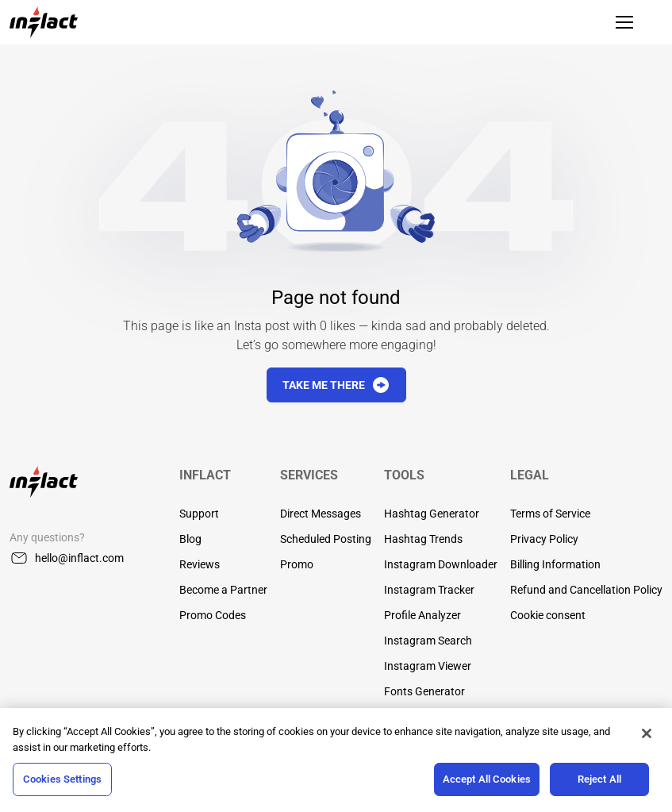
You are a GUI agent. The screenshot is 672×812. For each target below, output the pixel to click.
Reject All (599, 779)
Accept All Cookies (487, 779)
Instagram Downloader (441, 564)
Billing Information (555, 564)
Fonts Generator (424, 691)
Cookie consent (548, 615)
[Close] (647, 733)
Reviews (200, 564)
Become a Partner (223, 590)
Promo (297, 564)
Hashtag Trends (423, 539)
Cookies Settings (62, 779)
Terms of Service (550, 514)
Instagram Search (428, 641)
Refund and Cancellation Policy (586, 590)
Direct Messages (321, 514)
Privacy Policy (544, 539)
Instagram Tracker (429, 590)
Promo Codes (213, 615)
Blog (190, 539)
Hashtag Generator (432, 514)
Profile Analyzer (422, 615)
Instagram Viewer (428, 666)
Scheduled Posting (326, 539)
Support (199, 514)
